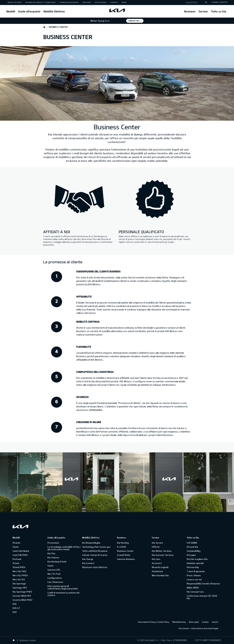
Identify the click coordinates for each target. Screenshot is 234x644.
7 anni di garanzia (196, 571)
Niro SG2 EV (19, 579)
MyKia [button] (124, 2)
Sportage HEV (20, 588)
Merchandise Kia (160, 575)
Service (203, 11)
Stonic (16, 547)
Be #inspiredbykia (91, 543)
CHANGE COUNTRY (220, 2)
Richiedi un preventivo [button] (69, 2)
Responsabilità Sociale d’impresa (203, 584)
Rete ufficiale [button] (101, 2)
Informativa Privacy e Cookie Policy (154, 622)
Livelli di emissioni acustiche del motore (63, 594)
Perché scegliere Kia (197, 559)
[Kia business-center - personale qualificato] (155, 199)
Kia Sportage (19, 584)
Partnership (193, 567)
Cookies (205, 622)
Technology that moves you (96, 547)
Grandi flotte (124, 555)
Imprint (215, 622)
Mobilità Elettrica (54, 11)
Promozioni (53, 543)
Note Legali (194, 622)
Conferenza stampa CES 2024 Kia (202, 597)
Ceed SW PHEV (20, 555)
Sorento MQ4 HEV (22, 596)
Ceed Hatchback (21, 551)
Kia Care (156, 559)
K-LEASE (122, 547)
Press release (194, 575)
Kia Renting (123, 543)
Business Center (125, 551)
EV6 (15, 604)
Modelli (11, 11)
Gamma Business (126, 559)
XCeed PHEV (19, 567)
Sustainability (194, 551)
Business (190, 11)
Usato (50, 566)
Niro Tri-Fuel (54, 574)
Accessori (157, 563)
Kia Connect (88, 563)
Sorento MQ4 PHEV (22, 600)
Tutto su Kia (219, 11)
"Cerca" (194, 2)
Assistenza (157, 571)
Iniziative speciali (195, 563)
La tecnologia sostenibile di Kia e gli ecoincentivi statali (64, 548)
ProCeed (17, 559)
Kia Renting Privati (57, 562)
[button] (195, 3)
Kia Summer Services (163, 555)
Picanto (16, 543)
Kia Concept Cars (195, 592)
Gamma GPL (54, 570)
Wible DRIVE (193, 588)
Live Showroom (55, 582)
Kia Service (157, 543)
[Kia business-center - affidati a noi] (79, 199)
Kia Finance (53, 557)
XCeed (16, 563)
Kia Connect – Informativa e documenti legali (198, 628)
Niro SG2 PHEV (20, 575)
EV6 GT (16, 608)
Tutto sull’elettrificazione (95, 551)
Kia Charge (88, 559)
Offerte (156, 547)
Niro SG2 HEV (19, 571)
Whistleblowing (179, 622)
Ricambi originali (160, 567)
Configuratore (55, 578)
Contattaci (134, 21)
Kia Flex (51, 553)
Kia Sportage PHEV (22, 592)
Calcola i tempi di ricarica (95, 555)
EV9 (15, 612)
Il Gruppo (191, 555)
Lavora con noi (194, 579)
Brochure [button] (87, 2)
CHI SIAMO (192, 543)
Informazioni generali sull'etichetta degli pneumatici (63, 587)
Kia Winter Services (162, 551)
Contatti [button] (114, 2)
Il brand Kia (192, 547)
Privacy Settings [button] (15, 2)
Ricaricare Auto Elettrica (95, 567)
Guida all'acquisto (29, 11)
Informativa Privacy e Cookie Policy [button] (41, 2)
